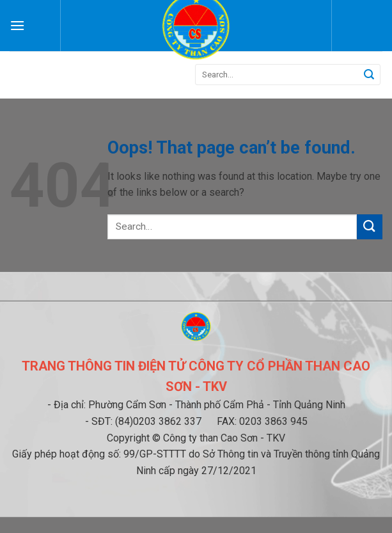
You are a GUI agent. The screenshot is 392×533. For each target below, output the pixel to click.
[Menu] (17, 25)
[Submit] (369, 75)
